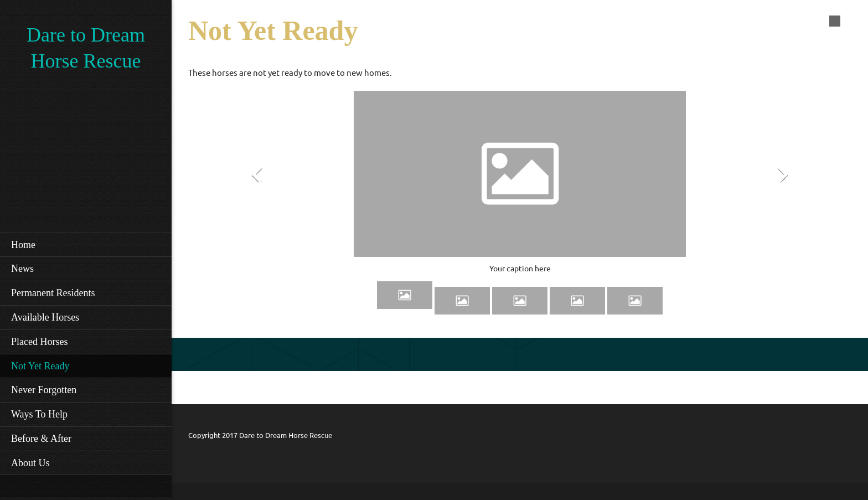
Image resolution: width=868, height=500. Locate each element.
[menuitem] (86, 245)
